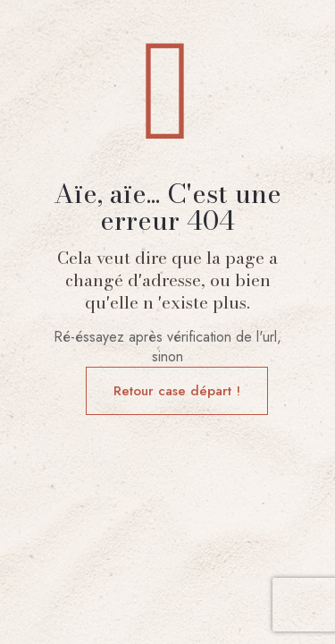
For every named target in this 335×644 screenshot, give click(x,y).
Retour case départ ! (177, 391)
